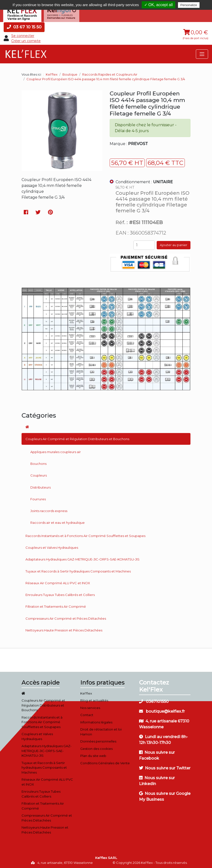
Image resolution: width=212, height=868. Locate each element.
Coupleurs (39, 474)
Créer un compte (26, 40)
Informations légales (96, 721)
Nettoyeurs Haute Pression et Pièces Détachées (64, 629)
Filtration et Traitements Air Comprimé (56, 606)
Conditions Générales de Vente (105, 762)
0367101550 (154, 701)
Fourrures (38, 498)
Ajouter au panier (174, 244)
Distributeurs (41, 486)
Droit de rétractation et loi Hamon (101, 731)
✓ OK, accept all (159, 5)
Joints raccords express (49, 510)
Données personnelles (98, 740)
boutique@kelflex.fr (162, 710)
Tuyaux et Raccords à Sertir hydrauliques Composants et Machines (78, 570)
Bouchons (38, 463)
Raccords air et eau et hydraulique (58, 522)
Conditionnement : (144, 181)
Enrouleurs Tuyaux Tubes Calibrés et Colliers (60, 594)
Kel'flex (52, 73)
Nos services (90, 707)
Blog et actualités (94, 699)
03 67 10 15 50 (24, 26)
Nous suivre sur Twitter (165, 767)
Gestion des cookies (96, 748)
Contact (87, 714)
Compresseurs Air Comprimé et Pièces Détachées (66, 617)
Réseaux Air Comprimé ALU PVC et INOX (58, 582)
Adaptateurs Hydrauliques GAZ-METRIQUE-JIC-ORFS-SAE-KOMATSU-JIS (82, 558)
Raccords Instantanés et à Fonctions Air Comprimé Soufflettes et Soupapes (85, 535)
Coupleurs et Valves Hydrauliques (52, 547)
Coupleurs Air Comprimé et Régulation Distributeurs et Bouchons (77, 438)
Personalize (189, 5)
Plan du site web (93, 755)
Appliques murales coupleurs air (56, 451)
